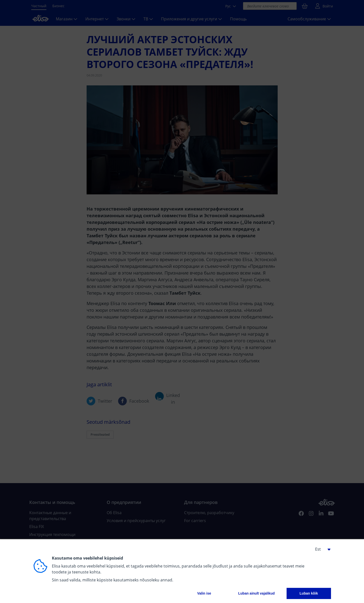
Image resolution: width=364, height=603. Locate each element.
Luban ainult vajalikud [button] (256, 593)
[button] (321, 549)
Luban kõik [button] (309, 593)
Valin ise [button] (204, 593)
